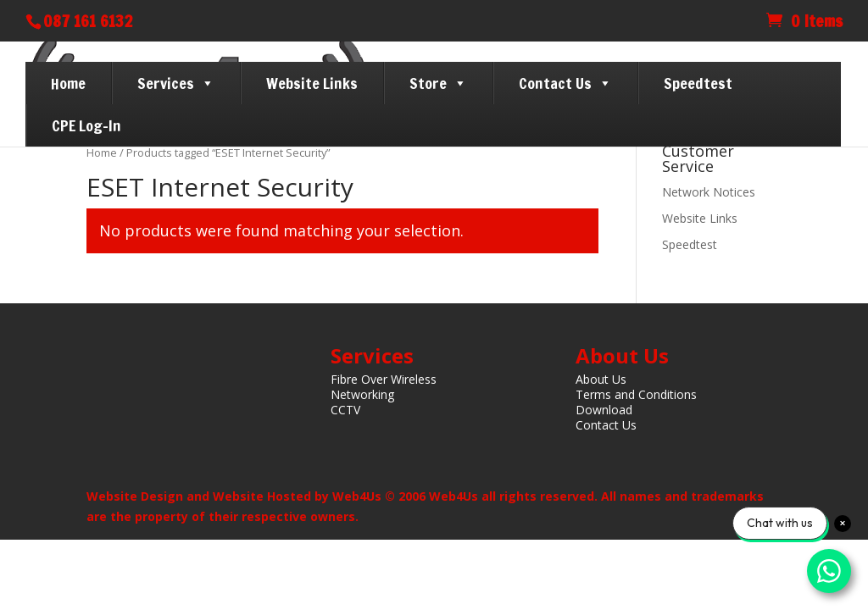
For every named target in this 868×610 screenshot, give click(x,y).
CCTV (345, 410)
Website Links (312, 83)
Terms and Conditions (636, 394)
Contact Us (565, 83)
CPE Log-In (86, 125)
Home (68, 83)
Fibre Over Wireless (384, 379)
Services (176, 83)
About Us (601, 379)
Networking (362, 394)
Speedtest (698, 83)
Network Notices (709, 192)
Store (438, 83)
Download (604, 410)
